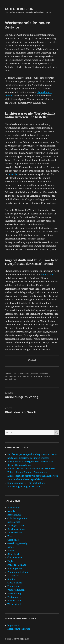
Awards (11, 511)
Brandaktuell (25, 374)
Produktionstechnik (40, 374)
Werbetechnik (48, 274)
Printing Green (15, 568)
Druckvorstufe (15, 533)
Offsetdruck (13, 554)
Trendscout (13, 586)
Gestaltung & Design (18, 543)
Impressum (13, 625)
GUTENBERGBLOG (19, 9)
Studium (12, 579)
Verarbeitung (10, 376)
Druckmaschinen (16, 529)
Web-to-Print (15, 601)
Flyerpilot (14, 174)
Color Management (17, 518)
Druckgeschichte (16, 525)
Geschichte (13, 540)
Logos (10, 547)
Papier (11, 561)
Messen (11, 551)
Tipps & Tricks (15, 583)
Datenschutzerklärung (19, 629)
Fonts (10, 536)
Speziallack (13, 576)
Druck (33, 376)
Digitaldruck (14, 522)
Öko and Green (15, 558)
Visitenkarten (14, 597)
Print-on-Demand (17, 565)
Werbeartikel (14, 604)
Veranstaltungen (16, 590)
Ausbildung (13, 508)
